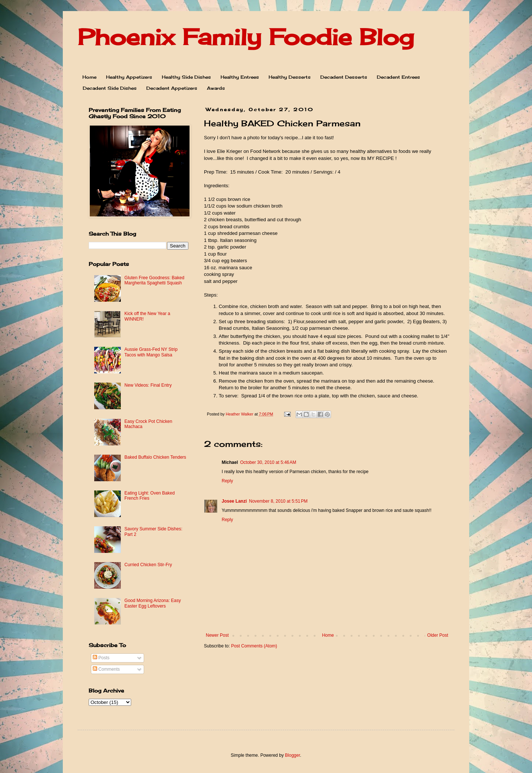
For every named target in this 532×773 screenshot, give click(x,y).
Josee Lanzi (234, 501)
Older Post (438, 635)
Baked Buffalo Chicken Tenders (155, 457)
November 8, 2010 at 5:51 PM (278, 501)
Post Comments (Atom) (254, 646)
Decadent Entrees (398, 77)
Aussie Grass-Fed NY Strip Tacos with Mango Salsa (151, 352)
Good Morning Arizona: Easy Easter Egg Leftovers (153, 603)
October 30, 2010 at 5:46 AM (268, 462)
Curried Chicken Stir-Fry (148, 565)
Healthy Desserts (290, 77)
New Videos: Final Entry (148, 385)
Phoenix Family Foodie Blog (246, 37)
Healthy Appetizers (129, 77)
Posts (101, 658)
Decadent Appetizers (172, 88)
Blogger (292, 755)
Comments (106, 669)
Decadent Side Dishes (110, 88)
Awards (216, 88)
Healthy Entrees (240, 77)
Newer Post (217, 635)
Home (89, 77)
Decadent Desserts (344, 77)
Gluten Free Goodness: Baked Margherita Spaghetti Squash (154, 280)
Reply (227, 481)
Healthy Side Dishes (186, 77)
